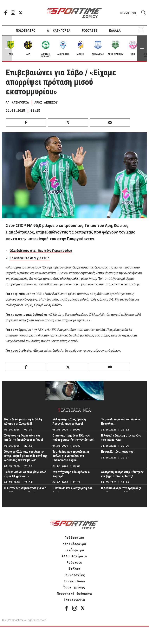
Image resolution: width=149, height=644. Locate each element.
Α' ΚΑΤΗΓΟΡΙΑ (59, 31)
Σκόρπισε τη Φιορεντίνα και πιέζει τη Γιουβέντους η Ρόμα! (24, 438)
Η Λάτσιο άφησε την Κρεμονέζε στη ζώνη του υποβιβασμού (121, 490)
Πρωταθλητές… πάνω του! (118, 452)
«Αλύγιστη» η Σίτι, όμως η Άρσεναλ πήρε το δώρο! (69, 421)
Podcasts (74, 562)
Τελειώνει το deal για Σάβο (30, 258)
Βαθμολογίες (74, 575)
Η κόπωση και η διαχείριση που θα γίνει (73, 490)
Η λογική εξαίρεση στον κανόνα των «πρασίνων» (121, 438)
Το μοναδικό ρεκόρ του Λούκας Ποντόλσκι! (121, 421)
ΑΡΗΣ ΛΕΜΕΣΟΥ (46, 102)
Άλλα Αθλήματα (74, 556)
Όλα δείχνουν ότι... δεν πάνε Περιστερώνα (41, 251)
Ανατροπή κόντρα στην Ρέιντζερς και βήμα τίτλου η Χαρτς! (122, 474)
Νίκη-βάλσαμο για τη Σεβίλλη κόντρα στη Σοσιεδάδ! (23, 421)
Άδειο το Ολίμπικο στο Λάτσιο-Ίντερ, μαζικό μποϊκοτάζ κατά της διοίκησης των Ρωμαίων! (26, 456)
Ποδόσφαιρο (74, 538)
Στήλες (74, 569)
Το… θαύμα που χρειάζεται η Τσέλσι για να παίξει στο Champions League (71, 456)
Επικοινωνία (74, 600)
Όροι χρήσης (74, 587)
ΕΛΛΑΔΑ (115, 31)
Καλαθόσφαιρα (74, 544)
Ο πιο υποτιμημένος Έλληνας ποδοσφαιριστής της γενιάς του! (73, 438)
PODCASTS (90, 31)
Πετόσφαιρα (74, 550)
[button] (142, 48)
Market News (74, 581)
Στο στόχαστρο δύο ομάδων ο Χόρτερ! (71, 474)
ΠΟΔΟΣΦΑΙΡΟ (26, 31)
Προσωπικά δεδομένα (74, 593)
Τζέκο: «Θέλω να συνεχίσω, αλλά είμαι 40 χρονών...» (25, 474)
